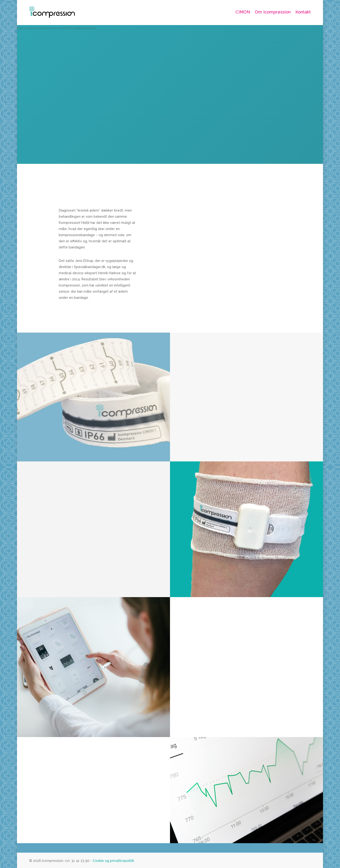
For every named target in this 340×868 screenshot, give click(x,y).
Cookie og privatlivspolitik (113, 861)
